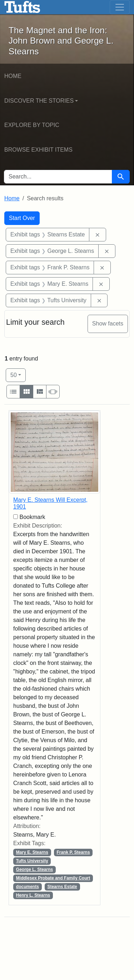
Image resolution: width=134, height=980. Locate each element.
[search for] (58, 177)
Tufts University (32, 861)
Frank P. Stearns (73, 852)
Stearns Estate (62, 887)
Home (13, 76)
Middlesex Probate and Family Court (53, 878)
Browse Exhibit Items (38, 150)
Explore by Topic (32, 125)
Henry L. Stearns (33, 895)
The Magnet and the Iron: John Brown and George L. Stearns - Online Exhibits (22, 7)
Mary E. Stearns (32, 852)
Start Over (22, 218)
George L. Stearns (34, 869)
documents (28, 887)
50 (18, 374)
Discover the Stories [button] (39, 101)
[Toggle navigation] (120, 7)
